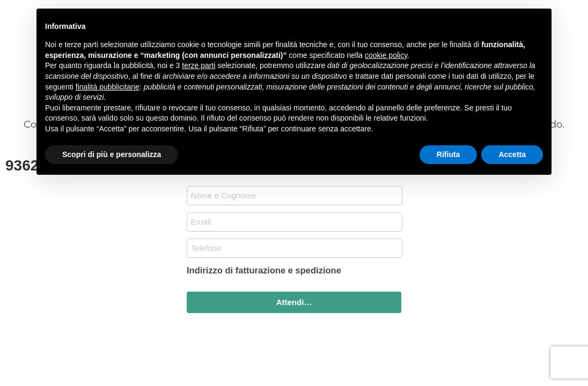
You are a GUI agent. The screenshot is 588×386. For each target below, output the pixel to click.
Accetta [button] (512, 154)
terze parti (199, 65)
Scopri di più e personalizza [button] (112, 154)
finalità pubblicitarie (108, 87)
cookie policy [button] (386, 55)
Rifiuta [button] (449, 154)
